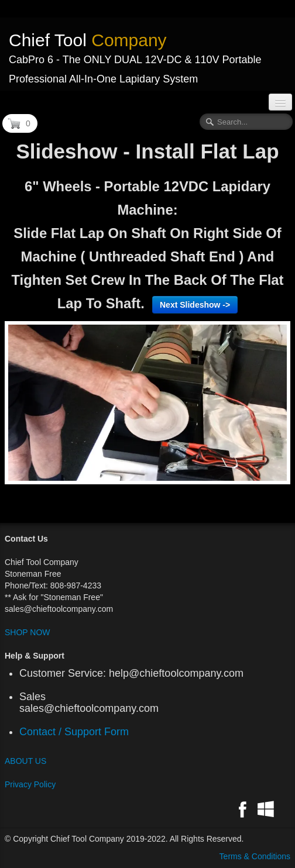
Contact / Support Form (77, 732)
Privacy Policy (30, 784)
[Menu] (280, 102)
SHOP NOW (28, 632)
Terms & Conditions (255, 856)
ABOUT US (25, 761)
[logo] (147, 54)
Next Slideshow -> (195, 305)
